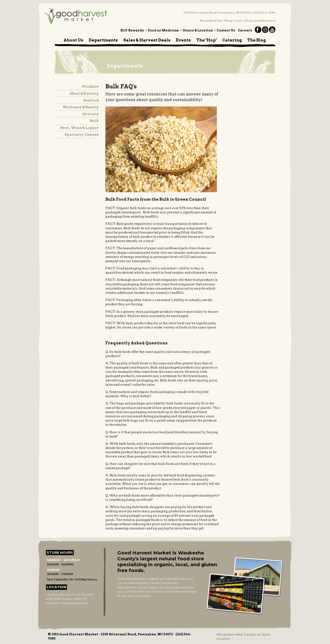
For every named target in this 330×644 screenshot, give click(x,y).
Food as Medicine (163, 30)
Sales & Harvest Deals (147, 40)
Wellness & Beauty (81, 107)
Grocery (90, 114)
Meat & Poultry (84, 94)
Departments (103, 40)
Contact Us (226, 30)
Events (183, 40)
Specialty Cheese (82, 135)
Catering (232, 40)
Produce (90, 87)
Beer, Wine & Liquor (79, 128)
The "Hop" (207, 40)
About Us (73, 40)
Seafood (91, 100)
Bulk (94, 121)
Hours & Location (198, 30)
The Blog (256, 40)
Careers (245, 30)
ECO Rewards (132, 30)
